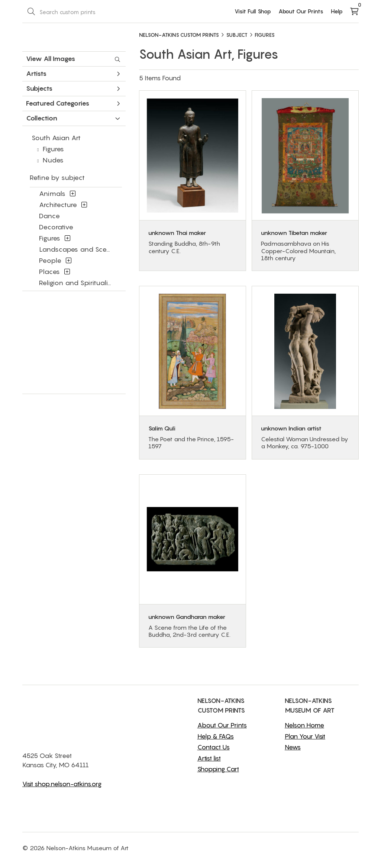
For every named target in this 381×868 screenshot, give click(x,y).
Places (49, 272)
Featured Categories (73, 103)
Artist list (209, 758)
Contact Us (214, 747)
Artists (73, 73)
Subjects (73, 88)
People (50, 260)
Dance (49, 216)
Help (337, 11)
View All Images (73, 59)
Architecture (58, 205)
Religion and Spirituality (77, 283)
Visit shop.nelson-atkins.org (62, 784)
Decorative (56, 227)
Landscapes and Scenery (80, 249)
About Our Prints (301, 11)
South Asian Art (56, 138)
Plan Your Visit (305, 736)
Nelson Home (304, 725)
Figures (53, 149)
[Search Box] (64, 12)
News (293, 747)
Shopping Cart (218, 769)
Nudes (53, 160)
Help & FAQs (216, 736)
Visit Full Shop (253, 11)
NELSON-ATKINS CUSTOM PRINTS (179, 35)
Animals (52, 193)
